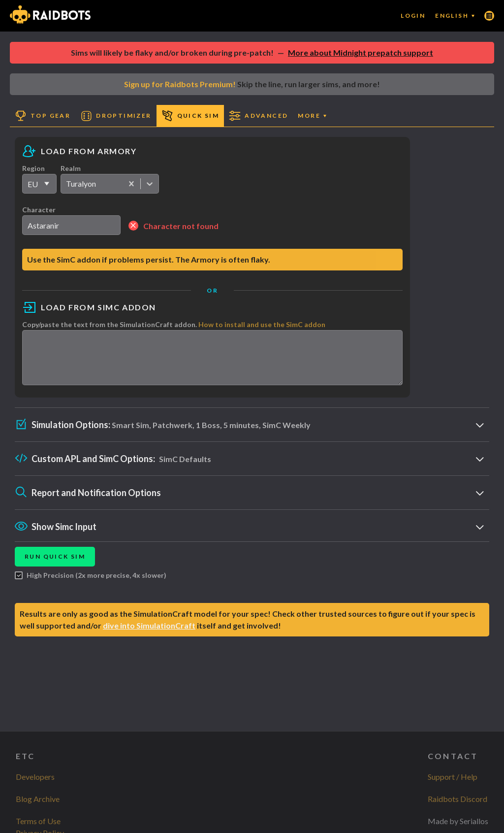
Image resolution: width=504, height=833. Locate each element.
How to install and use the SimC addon (262, 324)
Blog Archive (38, 799)
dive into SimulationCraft (149, 634)
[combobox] (67, 184)
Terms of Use (38, 821)
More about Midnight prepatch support (361, 52)
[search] (71, 225)
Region (33, 168)
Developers (35, 777)
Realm (71, 168)
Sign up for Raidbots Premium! (180, 84)
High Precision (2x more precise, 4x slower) (91, 584)
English (455, 16)
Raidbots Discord (457, 799)
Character (39, 210)
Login (413, 16)
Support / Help (453, 777)
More (312, 116)
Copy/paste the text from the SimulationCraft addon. (174, 324)
